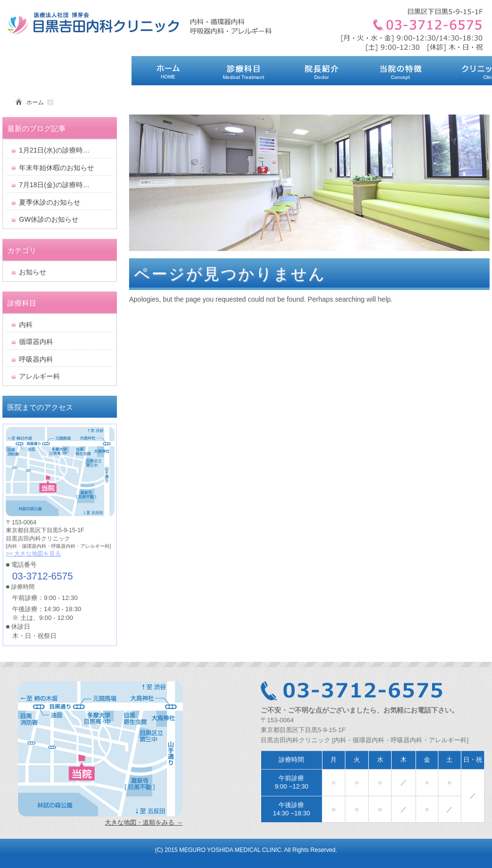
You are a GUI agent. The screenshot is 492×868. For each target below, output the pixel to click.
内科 (26, 325)
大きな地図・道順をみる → (144, 822)
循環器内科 (36, 342)
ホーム (35, 102)
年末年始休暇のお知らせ (57, 168)
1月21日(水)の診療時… (54, 150)
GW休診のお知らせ (49, 219)
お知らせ (33, 272)
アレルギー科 (39, 376)
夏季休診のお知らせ (50, 202)
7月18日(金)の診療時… (54, 185)
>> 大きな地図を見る (33, 554)
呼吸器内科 (36, 359)
